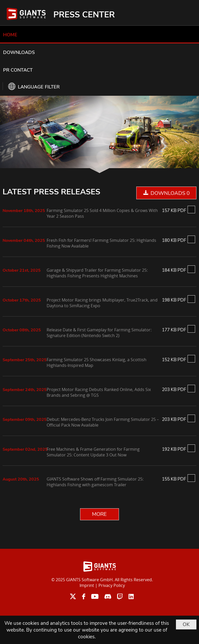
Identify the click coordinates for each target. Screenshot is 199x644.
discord (108, 596)
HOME (10, 35)
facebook (84, 596)
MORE (99, 514)
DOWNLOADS (19, 52)
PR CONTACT (18, 70)
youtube (95, 596)
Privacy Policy (112, 585)
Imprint (87, 585)
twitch (120, 596)
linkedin (131, 596)
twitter (73, 596)
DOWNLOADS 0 (170, 193)
